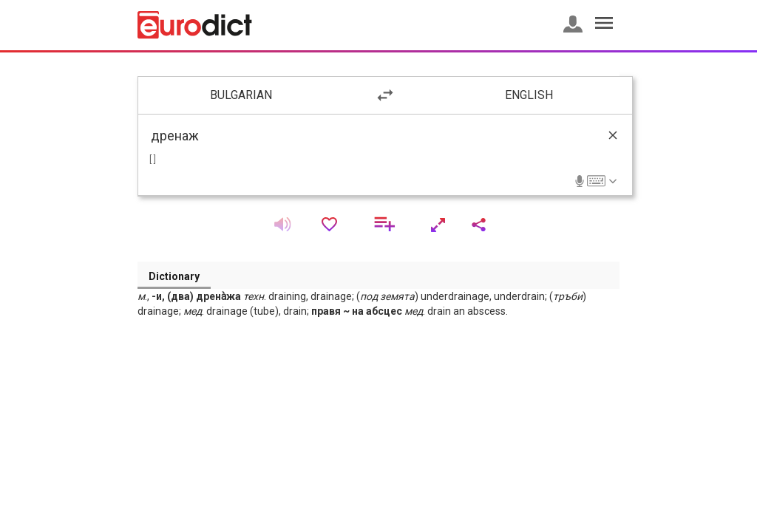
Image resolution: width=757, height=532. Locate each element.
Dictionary (174, 276)
